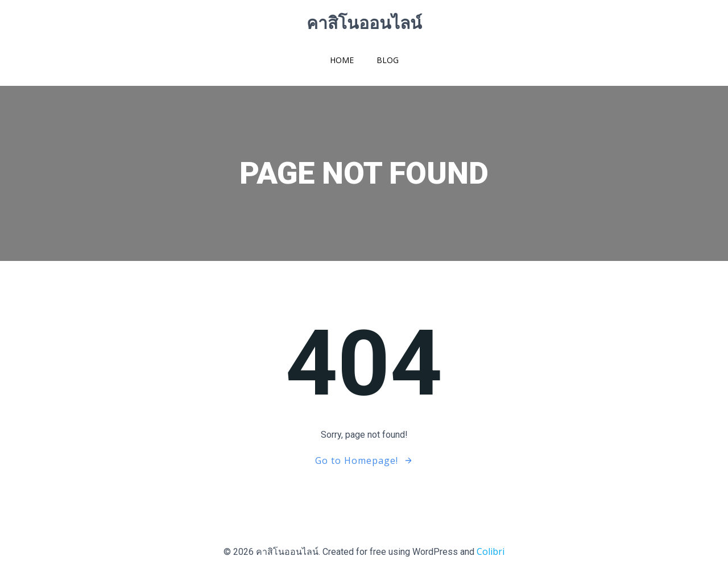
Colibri (491, 551)
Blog (388, 60)
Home (342, 60)
